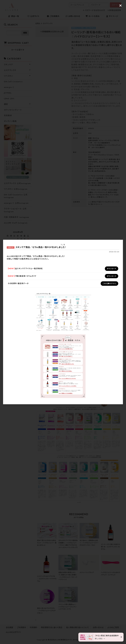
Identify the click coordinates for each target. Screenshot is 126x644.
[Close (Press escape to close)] (120, 6)
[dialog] (63, 322)
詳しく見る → (100, 639)
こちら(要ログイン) (109, 283)
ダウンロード (111, 269)
